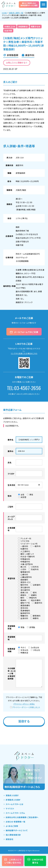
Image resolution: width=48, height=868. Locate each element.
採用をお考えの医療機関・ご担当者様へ (22, 818)
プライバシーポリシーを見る (24, 705)
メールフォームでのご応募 (24, 332)
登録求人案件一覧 (16, 13)
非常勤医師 (20, 173)
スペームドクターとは (15, 805)
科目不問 (8, 31)
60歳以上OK (10, 27)
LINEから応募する (35, 861)
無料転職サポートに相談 (29, 4)
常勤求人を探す (12, 796)
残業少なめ (36, 27)
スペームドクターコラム (15, 814)
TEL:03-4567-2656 (24, 388)
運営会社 (10, 840)
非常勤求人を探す (13, 800)
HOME (4, 13)
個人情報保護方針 (13, 835)
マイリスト (10, 809)
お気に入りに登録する (17, 63)
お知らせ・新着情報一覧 (16, 822)
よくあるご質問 (12, 827)
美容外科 (20, 165)
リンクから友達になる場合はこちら (24, 353)
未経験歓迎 (23, 27)
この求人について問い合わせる (13, 861)
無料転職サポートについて (17, 831)
